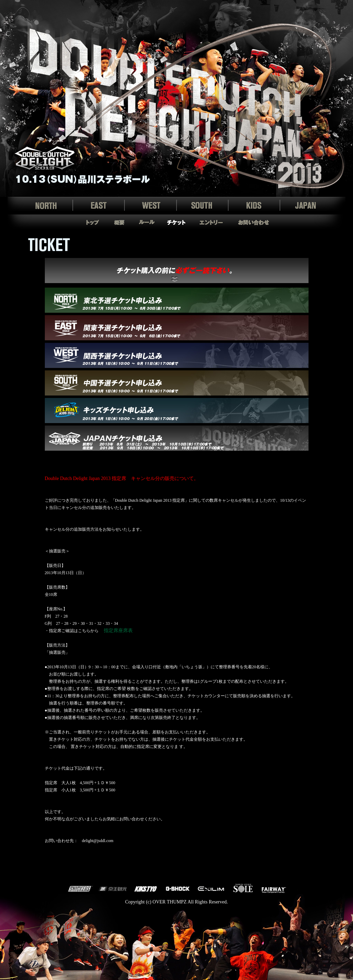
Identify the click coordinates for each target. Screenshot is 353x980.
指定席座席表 (118, 631)
